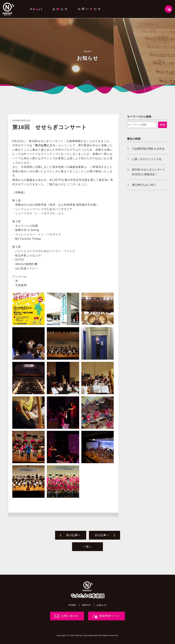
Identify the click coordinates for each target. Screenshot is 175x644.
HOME (72, 605)
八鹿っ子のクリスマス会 (147, 159)
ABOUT (86, 605)
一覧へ (87, 547)
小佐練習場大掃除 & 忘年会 (148, 149)
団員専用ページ (109, 616)
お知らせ (102, 605)
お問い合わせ (70, 616)
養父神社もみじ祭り (144, 185)
